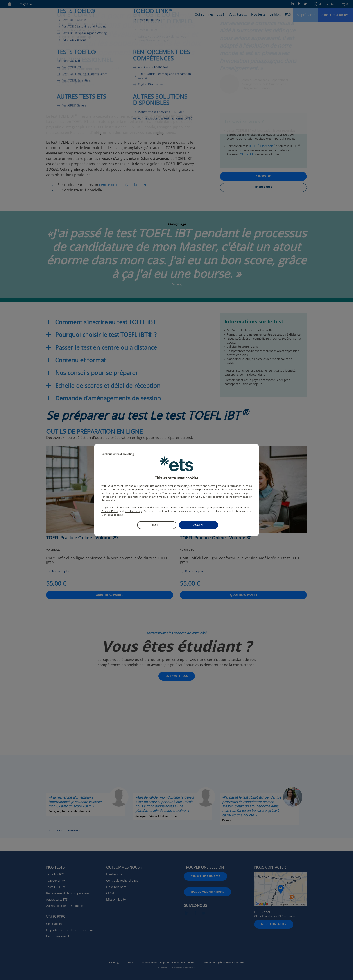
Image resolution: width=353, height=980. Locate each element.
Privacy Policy (110, 511)
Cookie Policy (134, 511)
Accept (198, 525)
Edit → (157, 525)
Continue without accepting (118, 454)
